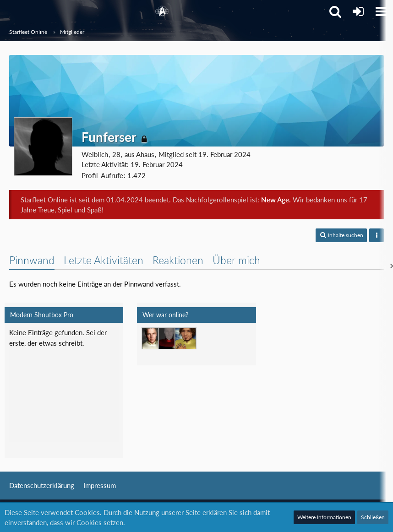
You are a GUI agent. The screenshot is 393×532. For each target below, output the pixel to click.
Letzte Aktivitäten (104, 260)
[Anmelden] (358, 11)
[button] (381, 11)
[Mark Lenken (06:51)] (186, 338)
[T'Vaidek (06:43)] (169, 338)
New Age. (276, 200)
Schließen (373, 517)
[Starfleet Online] (162, 11)
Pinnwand (32, 260)
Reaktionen (178, 260)
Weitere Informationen (324, 517)
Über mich (236, 260)
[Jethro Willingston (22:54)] (153, 338)
